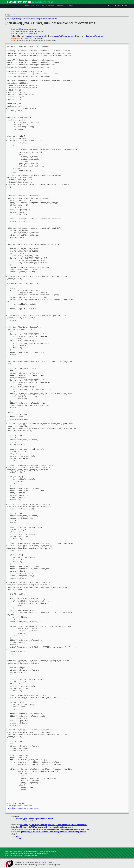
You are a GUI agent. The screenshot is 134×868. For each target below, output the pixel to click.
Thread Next (35, 19)
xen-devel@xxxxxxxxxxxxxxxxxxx (24, 29)
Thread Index (52, 19)
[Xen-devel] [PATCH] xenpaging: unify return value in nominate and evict (47, 827)
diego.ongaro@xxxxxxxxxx (95, 36)
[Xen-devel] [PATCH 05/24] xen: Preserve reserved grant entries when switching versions (54, 832)
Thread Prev (25, 19)
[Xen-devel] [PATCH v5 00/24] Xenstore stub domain (34, 819)
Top (7, 15)
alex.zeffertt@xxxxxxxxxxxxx (63, 36)
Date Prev (9, 19)
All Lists (12, 15)
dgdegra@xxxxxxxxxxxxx (36, 31)
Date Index (43, 19)
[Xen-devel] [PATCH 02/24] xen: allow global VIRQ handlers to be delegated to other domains (54, 825)
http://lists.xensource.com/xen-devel (22, 808)
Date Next (17, 19)
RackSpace (42, 862)
